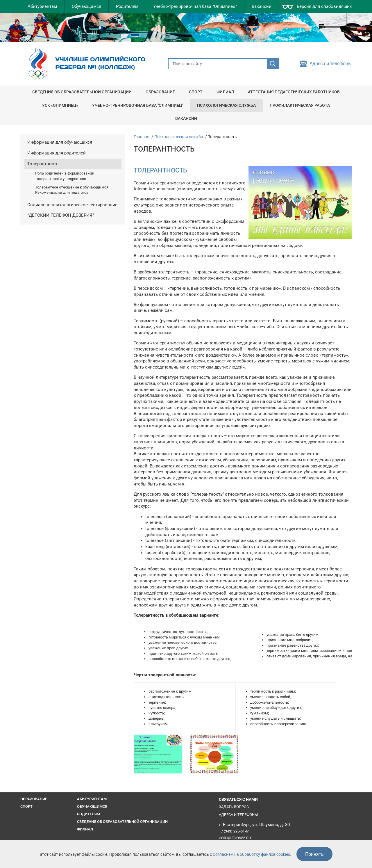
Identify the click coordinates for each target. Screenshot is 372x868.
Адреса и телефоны (331, 64)
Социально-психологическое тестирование (72, 205)
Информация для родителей (57, 153)
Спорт (196, 92)
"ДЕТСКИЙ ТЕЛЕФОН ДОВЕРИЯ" (61, 215)
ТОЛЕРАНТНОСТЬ (160, 170)
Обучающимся (86, 6)
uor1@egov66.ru (235, 838)
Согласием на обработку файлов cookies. (252, 854)
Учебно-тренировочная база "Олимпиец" (195, 6)
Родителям (127, 6)
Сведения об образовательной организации (82, 92)
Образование (160, 92)
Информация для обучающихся (60, 142)
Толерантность (43, 164)
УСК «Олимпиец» (60, 105)
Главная (142, 137)
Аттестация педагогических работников (294, 92)
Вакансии (262, 6)
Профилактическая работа (300, 105)
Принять (314, 854)
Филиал (225, 92)
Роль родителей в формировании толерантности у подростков (65, 176)
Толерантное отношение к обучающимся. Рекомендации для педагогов (72, 190)
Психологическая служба (226, 105)
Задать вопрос (234, 807)
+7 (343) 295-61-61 (234, 831)
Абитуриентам (42, 6)
